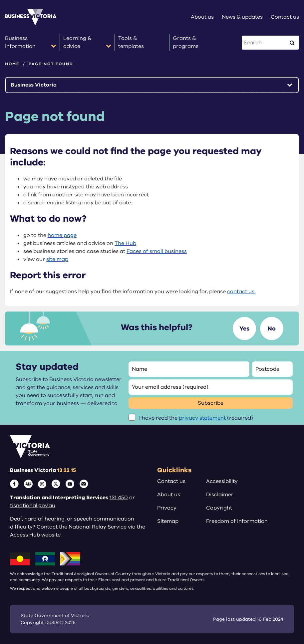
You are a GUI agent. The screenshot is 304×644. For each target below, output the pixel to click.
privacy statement (202, 418)
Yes (244, 328)
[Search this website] (264, 43)
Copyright (219, 508)
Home (12, 64)
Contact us (171, 481)
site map (57, 259)
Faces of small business (157, 251)
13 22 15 (67, 470)
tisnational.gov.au (33, 506)
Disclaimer (220, 495)
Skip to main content (0, 0)
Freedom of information (237, 521)
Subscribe (211, 403)
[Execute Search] (292, 43)
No (272, 328)
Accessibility (222, 481)
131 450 (119, 498)
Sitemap (168, 521)
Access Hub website (35, 535)
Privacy (167, 508)
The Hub (125, 243)
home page (62, 235)
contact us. (241, 292)
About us (169, 495)
